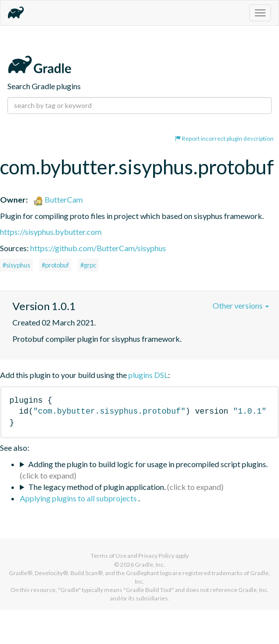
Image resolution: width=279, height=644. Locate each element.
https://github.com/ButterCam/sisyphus (98, 248)
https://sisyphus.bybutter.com (51, 232)
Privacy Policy (156, 556)
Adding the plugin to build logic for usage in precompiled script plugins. (148, 464)
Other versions (241, 305)
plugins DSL (148, 375)
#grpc (88, 265)
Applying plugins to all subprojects (79, 498)
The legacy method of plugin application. (97, 487)
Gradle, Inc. (150, 564)
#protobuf (55, 265)
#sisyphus (16, 265)
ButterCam (58, 199)
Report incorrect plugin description (224, 138)
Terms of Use (109, 556)
